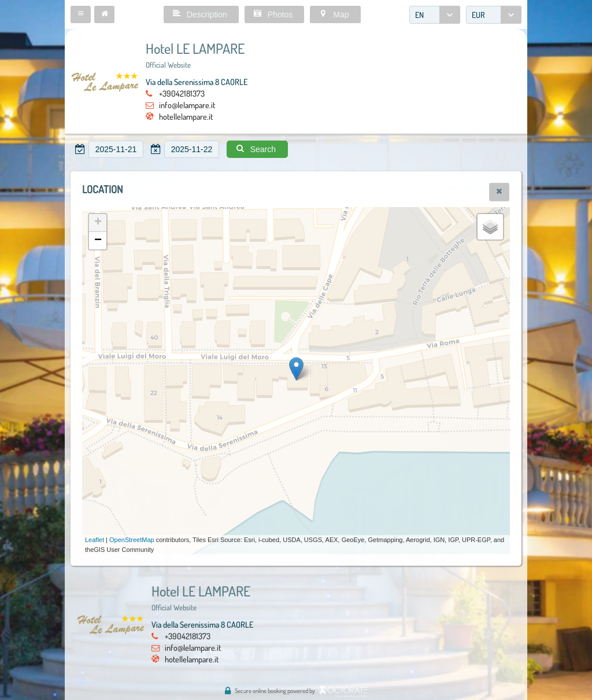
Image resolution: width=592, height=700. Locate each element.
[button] (81, 14)
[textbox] (116, 149)
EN (419, 15)
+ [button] (98, 223)
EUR (478, 15)
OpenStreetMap (132, 540)
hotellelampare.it (186, 116)
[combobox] (435, 15)
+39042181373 (182, 93)
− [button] (98, 241)
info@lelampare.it (187, 105)
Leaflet (95, 540)
